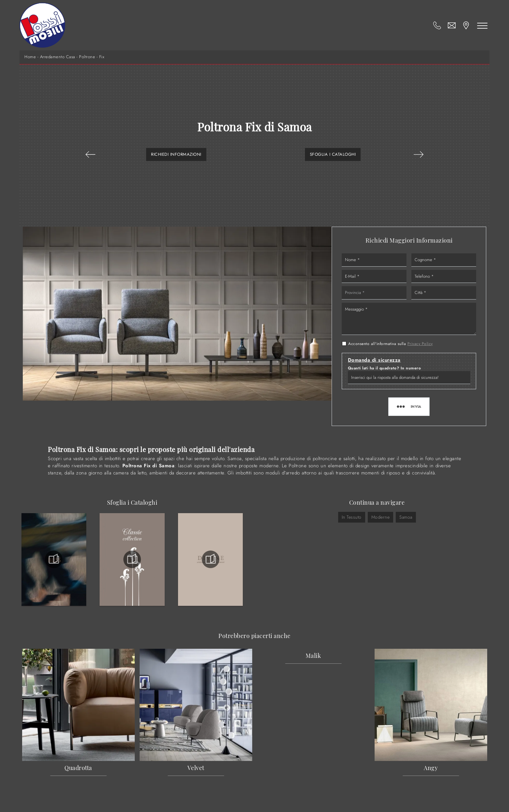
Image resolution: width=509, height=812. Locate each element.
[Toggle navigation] (482, 25)
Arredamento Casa (58, 57)
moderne (381, 517)
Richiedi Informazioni (176, 154)
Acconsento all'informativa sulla (391, 344)
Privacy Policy (420, 344)
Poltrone (87, 57)
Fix (102, 57)
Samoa (406, 517)
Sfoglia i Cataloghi (333, 154)
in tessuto (352, 517)
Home (30, 57)
